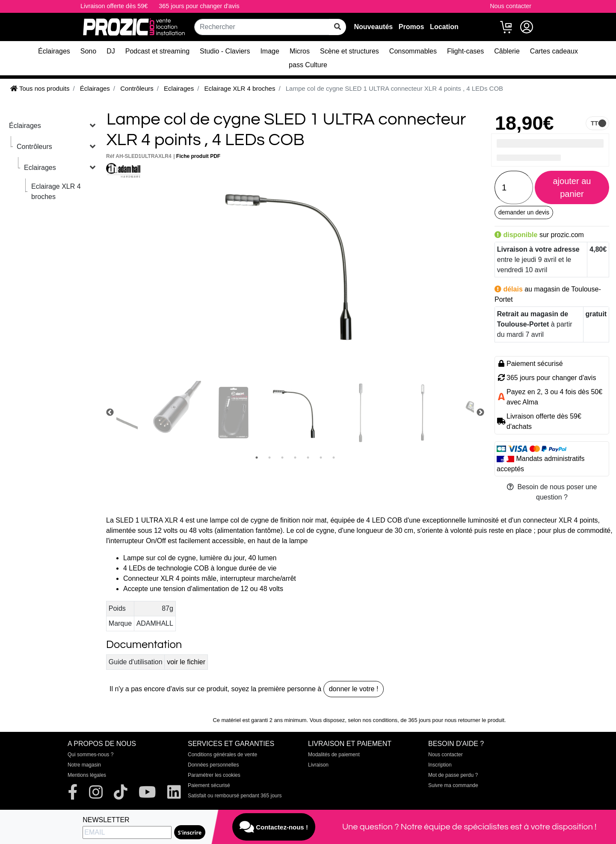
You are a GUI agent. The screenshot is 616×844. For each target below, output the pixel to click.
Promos (412, 27)
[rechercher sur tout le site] (338, 27)
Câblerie (507, 51)
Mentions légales (87, 775)
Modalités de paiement (334, 755)
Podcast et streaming (157, 51)
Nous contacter (511, 6)
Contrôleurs (34, 147)
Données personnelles (213, 765)
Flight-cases (465, 51)
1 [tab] (257, 458)
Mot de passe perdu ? (453, 775)
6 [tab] (321, 458)
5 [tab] (308, 458)
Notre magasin (84, 765)
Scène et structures (349, 51)
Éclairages (54, 51)
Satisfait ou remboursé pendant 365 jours (235, 796)
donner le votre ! (354, 689)
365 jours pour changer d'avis (199, 6)
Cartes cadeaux (554, 51)
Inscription (440, 765)
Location (444, 27)
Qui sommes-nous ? (90, 755)
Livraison (318, 765)
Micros (300, 51)
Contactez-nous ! (274, 827)
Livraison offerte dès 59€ (114, 6)
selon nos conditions (373, 720)
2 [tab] (269, 458)
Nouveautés (373, 27)
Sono (88, 51)
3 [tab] (282, 458)
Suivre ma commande (453, 785)
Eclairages (40, 168)
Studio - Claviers (225, 51)
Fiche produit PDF (198, 156)
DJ (111, 51)
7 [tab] (334, 458)
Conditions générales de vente (222, 755)
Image (269, 51)
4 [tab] (295, 458)
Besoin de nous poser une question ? (552, 492)
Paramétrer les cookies (214, 775)
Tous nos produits (40, 88)
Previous (110, 413)
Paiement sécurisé (209, 785)
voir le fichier (186, 662)
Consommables (413, 51)
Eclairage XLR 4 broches (56, 192)
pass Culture (308, 65)
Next (480, 413)
